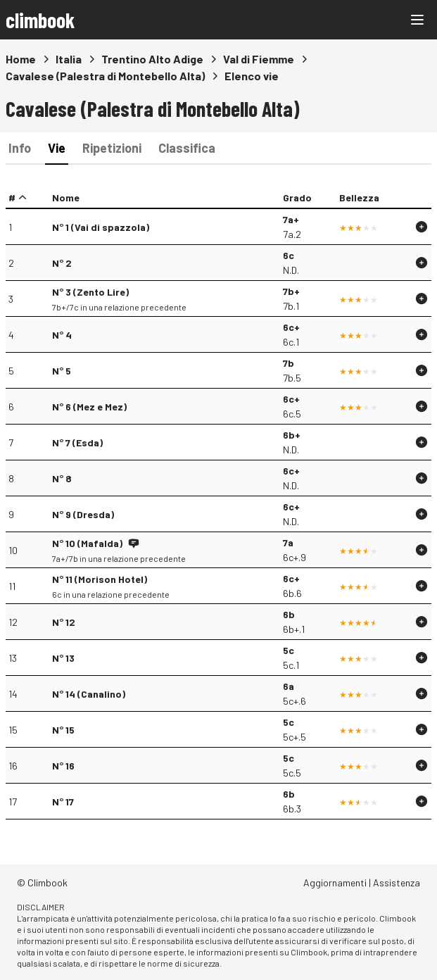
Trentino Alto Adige (152, 59)
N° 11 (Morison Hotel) (100, 579)
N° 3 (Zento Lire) (90, 292)
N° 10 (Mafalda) (87, 543)
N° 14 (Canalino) (89, 694)
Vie (57, 148)
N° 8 (62, 478)
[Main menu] (417, 20)
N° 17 (63, 802)
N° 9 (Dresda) (83, 514)
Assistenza (397, 882)
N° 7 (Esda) (77, 442)
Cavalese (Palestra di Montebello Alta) (105, 76)
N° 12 (64, 622)
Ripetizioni (112, 148)
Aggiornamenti (335, 882)
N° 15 (63, 730)
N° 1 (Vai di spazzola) (101, 227)
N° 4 (62, 335)
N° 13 (63, 658)
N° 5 (62, 371)
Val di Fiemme (259, 59)
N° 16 (63, 766)
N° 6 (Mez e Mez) (89, 407)
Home (21, 59)
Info (20, 148)
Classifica (187, 148)
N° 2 (62, 263)
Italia (69, 59)
